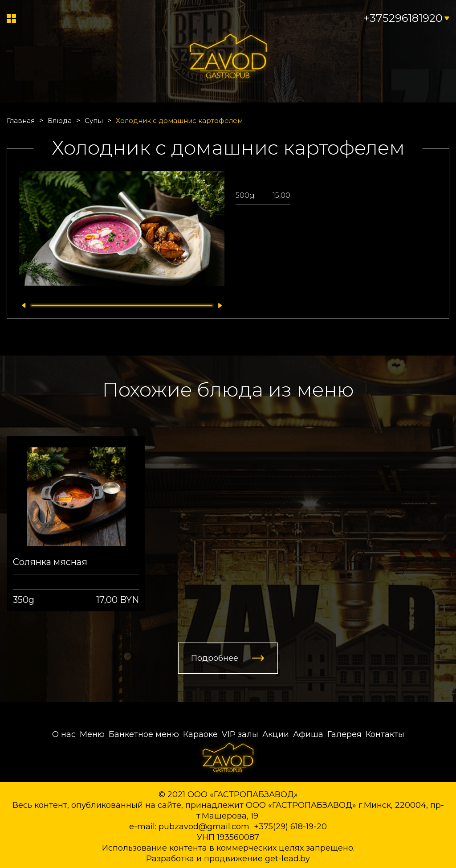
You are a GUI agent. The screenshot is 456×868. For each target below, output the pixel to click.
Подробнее (215, 658)
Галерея (344, 734)
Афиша (308, 734)
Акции (276, 734)
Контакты (385, 734)
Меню (92, 734)
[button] (22, 305)
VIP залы (240, 734)
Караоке (200, 734)
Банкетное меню (144, 734)
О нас (64, 734)
